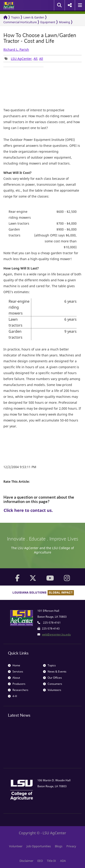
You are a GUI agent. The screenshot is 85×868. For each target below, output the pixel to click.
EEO (40, 861)
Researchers (18, 690)
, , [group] (24, 59)
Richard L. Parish (16, 49)
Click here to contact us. (28, 510)
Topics (15, 17)
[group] (23, 67)
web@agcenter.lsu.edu (56, 634)
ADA (63, 861)
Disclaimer (26, 861)
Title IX (51, 861)
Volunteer (16, 846)
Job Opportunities (39, 846)
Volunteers (52, 690)
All (35, 59)
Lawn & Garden (34, 17)
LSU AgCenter (21, 59)
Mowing (64, 22)
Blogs (59, 846)
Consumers (53, 684)
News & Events (55, 671)
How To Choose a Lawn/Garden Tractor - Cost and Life (40, 38)
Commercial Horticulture (20, 22)
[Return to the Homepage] (5, 17)
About (14, 678)
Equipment (48, 22)
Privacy (71, 846)
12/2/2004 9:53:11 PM (20, 467)
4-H (12, 696)
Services (16, 671)
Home (14, 665)
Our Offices (52, 678)
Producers (17, 684)
